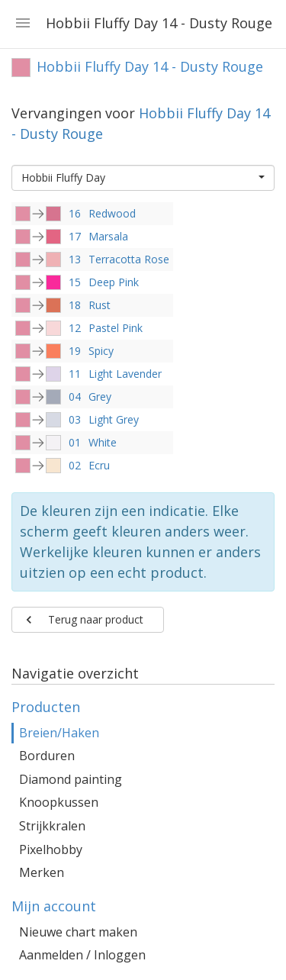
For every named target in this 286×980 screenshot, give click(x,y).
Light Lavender (125, 374)
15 (75, 282)
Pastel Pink (116, 328)
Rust (100, 305)
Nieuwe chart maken (78, 932)
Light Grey (114, 419)
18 (75, 305)
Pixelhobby (51, 849)
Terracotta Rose (129, 259)
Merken (42, 872)
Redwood (112, 213)
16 (75, 213)
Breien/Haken (59, 733)
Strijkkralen (52, 826)
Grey (100, 397)
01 (75, 442)
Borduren (47, 756)
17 (75, 236)
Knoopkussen (59, 802)
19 (75, 351)
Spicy (101, 351)
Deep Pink (114, 282)
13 (75, 259)
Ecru (99, 465)
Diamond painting (71, 779)
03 (75, 419)
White (103, 442)
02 (75, 465)
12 (75, 328)
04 (75, 397)
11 (75, 374)
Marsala (108, 236)
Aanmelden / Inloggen (82, 955)
